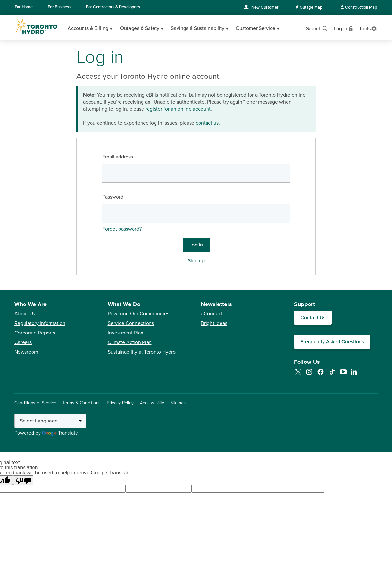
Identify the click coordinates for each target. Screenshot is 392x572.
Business (59, 7)
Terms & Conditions (82, 403)
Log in (196, 245)
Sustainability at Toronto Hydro (142, 352)
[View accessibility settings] (368, 28)
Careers (23, 342)
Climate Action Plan (130, 342)
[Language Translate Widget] (50, 421)
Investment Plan (126, 333)
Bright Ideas (214, 323)
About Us (25, 314)
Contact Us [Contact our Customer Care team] (313, 318)
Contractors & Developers (113, 7)
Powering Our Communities (138, 314)
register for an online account (178, 109)
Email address (118, 157)
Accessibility (152, 403)
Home (24, 7)
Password (113, 197)
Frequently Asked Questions (332, 342)
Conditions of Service (35, 403)
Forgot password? (122, 229)
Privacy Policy (120, 403)
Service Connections (131, 323)
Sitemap (178, 403)
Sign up (196, 261)
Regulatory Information (40, 323)
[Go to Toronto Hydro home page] (36, 26)
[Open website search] (317, 28)
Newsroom (26, 352)
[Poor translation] (23, 480)
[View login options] (344, 28)
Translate (60, 433)
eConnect (212, 314)
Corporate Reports (35, 333)
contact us (207, 123)
